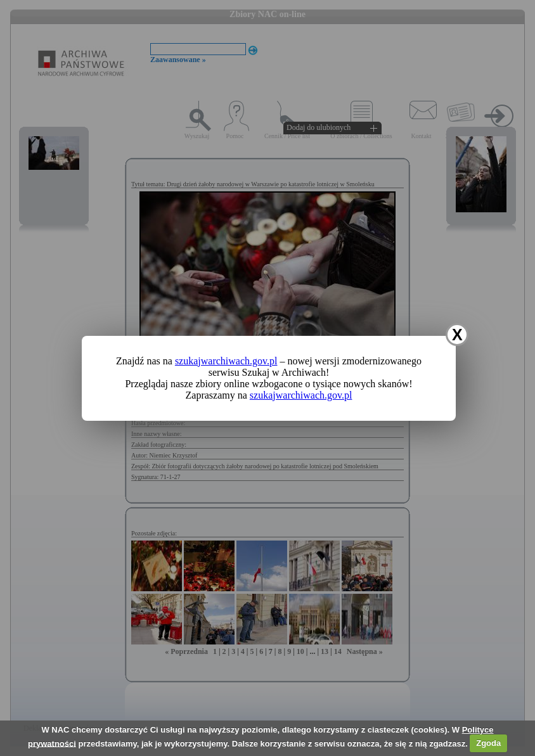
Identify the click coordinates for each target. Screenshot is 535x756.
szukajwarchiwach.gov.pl (226, 361)
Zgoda (488, 743)
